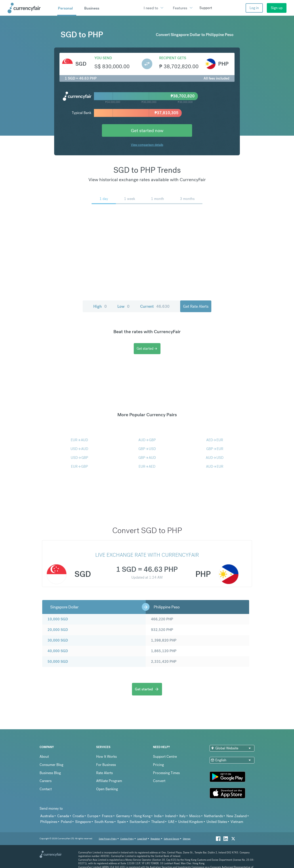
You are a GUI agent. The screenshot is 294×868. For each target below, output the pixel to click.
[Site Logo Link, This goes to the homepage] (31, 8)
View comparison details (147, 145)
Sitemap (187, 839)
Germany (123, 816)
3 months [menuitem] (187, 199)
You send (103, 58)
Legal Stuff (142, 839)
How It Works (106, 757)
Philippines (49, 822)
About (44, 757)
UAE (171, 822)
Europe (93, 816)
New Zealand (237, 816)
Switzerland (139, 822)
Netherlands (213, 816)
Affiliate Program (109, 781)
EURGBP (79, 466)
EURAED (147, 466)
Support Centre (165, 757)
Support (206, 8)
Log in (254, 8)
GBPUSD (147, 449)
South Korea (104, 822)
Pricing (158, 765)
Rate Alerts (104, 773)
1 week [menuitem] (130, 199)
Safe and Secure (172, 839)
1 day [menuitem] (104, 199)
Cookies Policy (127, 839)
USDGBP (79, 458)
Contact (46, 789)
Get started (147, 349)
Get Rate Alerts (196, 306)
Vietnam (237, 822)
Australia (47, 816)
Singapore (83, 822)
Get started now (147, 130)
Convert (159, 781)
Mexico (195, 816)
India (158, 816)
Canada (63, 816)
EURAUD (79, 440)
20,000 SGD (58, 630)
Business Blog (50, 773)
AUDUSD (215, 458)
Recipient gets (173, 58)
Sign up (277, 8)
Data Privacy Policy (108, 839)
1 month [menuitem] (157, 199)
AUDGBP (147, 440)
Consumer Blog (51, 765)
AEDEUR (215, 440)
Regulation (155, 839)
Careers (46, 781)
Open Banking (107, 789)
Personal (65, 8)
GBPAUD (147, 458)
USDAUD (79, 449)
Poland (66, 822)
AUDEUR (215, 466)
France (107, 816)
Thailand (158, 822)
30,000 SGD (58, 640)
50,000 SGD (58, 662)
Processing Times (166, 773)
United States (217, 822)
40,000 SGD (58, 651)
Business (92, 8)
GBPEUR (215, 449)
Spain (122, 822)
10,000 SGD (58, 619)
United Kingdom (191, 822)
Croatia (78, 816)
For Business (106, 765)
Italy (182, 816)
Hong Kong (142, 816)
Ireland (170, 816)
